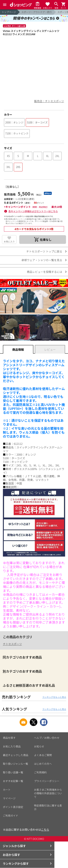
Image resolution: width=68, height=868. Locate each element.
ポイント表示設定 (13, 807)
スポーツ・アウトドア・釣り (37, 12)
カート (7, 790)
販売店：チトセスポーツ (49, 101)
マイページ (9, 798)
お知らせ (39, 746)
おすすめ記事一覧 (13, 781)
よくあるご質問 (43, 755)
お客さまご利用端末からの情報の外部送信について (48, 793)
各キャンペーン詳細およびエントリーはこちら (33, 211)
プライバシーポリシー (47, 781)
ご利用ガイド (11, 816)
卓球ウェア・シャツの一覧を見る (42, 260)
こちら (45, 830)
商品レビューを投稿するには (45, 272)
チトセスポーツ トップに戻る (44, 251)
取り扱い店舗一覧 (13, 772)
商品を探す (9, 738)
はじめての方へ (43, 764)
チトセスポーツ (12, 644)
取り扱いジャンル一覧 (16, 764)
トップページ (9, 12)
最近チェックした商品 (16, 755)
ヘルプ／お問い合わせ (47, 738)
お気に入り (9, 241)
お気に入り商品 (12, 746)
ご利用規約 (40, 772)
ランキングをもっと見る (54, 697)
